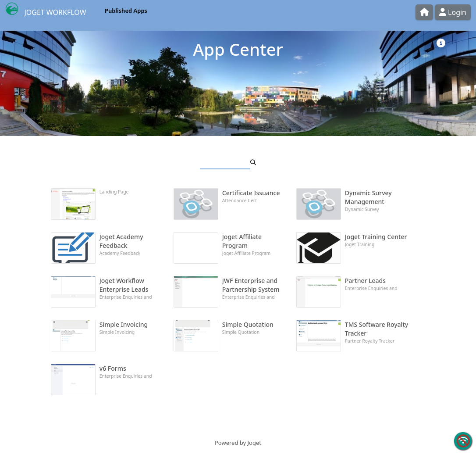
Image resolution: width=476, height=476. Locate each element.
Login (453, 12)
